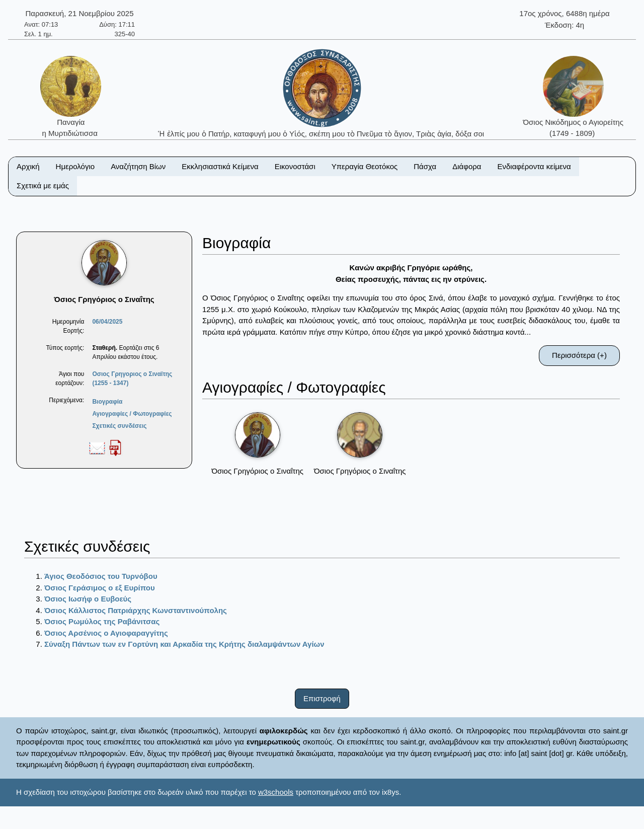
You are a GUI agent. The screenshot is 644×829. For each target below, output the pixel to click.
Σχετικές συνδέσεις (119, 426)
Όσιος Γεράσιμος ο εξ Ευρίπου (100, 588)
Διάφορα (467, 166)
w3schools (276, 792)
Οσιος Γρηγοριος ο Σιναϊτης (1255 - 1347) (132, 379)
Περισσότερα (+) (579, 355)
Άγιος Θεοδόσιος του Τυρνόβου (101, 576)
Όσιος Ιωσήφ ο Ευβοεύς (88, 599)
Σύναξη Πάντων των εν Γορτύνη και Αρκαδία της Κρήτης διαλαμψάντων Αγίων (184, 644)
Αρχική (28, 166)
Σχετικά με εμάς (43, 185)
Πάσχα (425, 166)
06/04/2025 (107, 322)
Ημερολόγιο (75, 166)
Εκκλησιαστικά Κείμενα (220, 166)
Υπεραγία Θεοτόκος (365, 166)
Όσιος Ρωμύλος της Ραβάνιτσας (102, 621)
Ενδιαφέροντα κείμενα (534, 166)
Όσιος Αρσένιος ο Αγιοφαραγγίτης (106, 633)
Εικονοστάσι (295, 166)
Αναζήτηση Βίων (138, 166)
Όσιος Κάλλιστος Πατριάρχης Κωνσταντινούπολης (136, 610)
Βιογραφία (107, 402)
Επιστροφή (322, 698)
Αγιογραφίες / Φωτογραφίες (132, 414)
